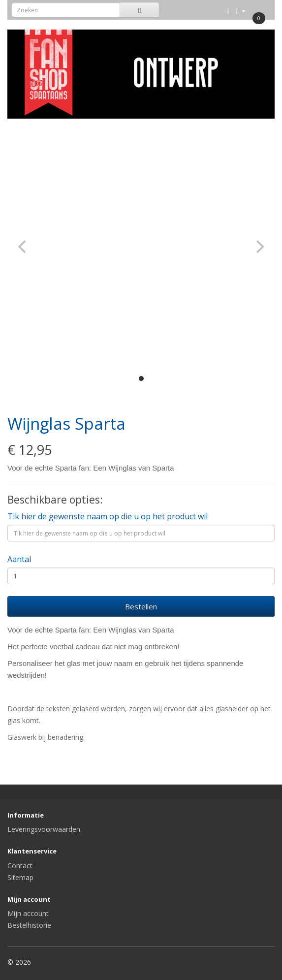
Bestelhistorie (29, 925)
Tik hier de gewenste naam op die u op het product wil (108, 516)
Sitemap (20, 877)
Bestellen (141, 606)
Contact (20, 866)
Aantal (19, 559)
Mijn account (28, 913)
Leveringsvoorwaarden (44, 829)
